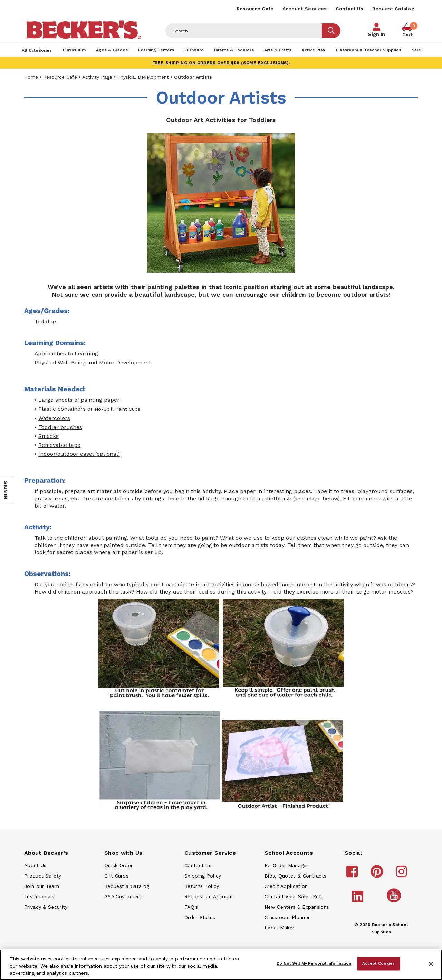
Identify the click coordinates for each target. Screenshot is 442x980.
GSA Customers (123, 896)
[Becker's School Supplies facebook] (353, 875)
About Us (35, 865)
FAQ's (191, 907)
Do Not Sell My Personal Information (314, 963)
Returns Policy (202, 886)
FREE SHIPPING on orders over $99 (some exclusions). (221, 63)
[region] (221, 965)
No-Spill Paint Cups (117, 409)
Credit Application (286, 886)
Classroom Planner (287, 917)
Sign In (377, 34)
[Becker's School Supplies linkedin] (359, 900)
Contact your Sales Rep (293, 896)
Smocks (49, 436)
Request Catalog (393, 9)
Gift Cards (116, 876)
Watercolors (54, 418)
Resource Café (255, 9)
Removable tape (59, 445)
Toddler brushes (60, 427)
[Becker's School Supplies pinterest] (378, 875)
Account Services (305, 9)
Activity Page (97, 77)
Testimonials (39, 896)
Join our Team (42, 886)
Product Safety (43, 876)
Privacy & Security (46, 907)
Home (31, 77)
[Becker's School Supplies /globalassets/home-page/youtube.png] (395, 902)
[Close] (431, 964)
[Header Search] (244, 31)
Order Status (200, 917)
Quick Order (118, 865)
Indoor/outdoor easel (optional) (79, 454)
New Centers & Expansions (297, 907)
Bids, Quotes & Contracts (295, 876)
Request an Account (209, 896)
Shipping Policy (203, 876)
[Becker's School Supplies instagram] (402, 875)
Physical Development (143, 77)
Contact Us (350, 9)
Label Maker (279, 928)
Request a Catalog (127, 886)
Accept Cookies (379, 963)
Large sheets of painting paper (79, 400)
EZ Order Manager (286, 865)
